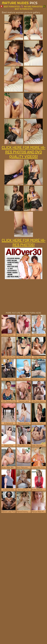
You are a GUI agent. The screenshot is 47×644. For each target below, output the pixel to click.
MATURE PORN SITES (31, 6)
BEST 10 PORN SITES (30, 8)
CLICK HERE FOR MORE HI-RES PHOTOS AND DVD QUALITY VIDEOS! (23, 152)
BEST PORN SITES (10, 6)
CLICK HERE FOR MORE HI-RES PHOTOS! (23, 242)
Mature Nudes (20, 3)
